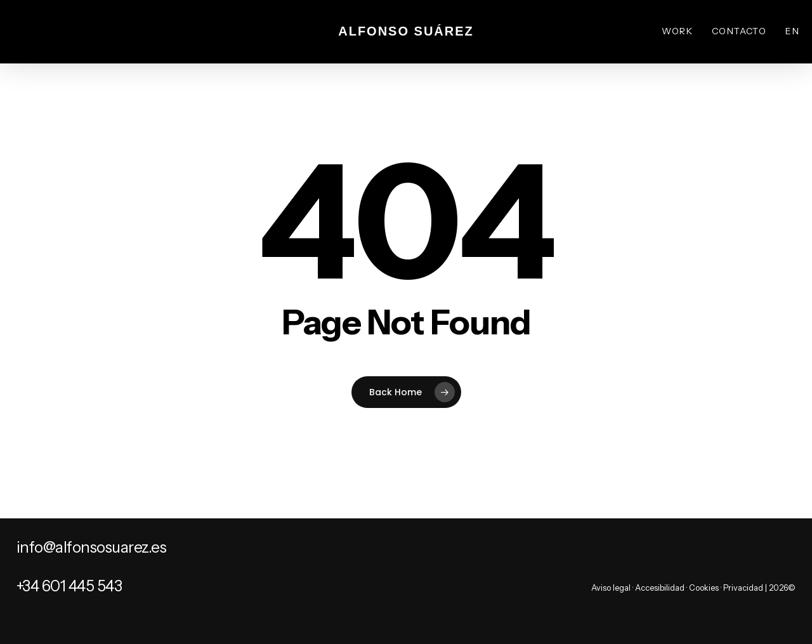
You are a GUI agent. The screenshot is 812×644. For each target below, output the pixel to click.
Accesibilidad (660, 588)
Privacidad (743, 588)
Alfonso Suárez (406, 32)
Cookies (704, 588)
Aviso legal (611, 588)
